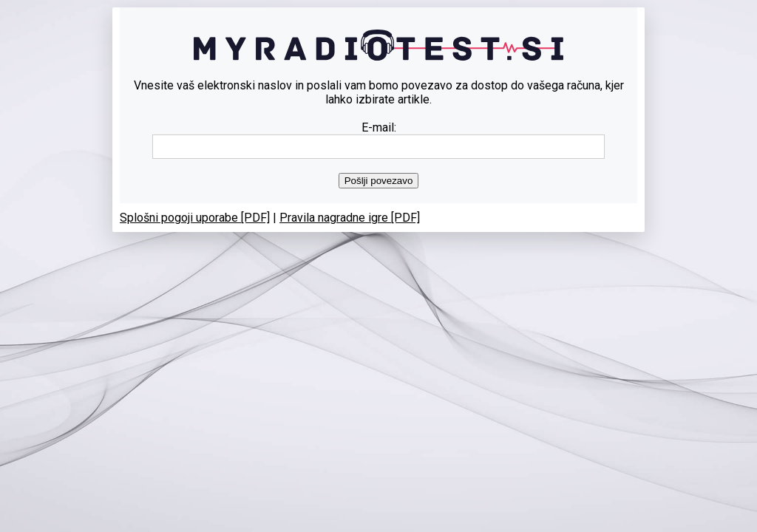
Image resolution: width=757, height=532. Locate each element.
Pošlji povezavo (379, 181)
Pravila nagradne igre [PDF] (350, 218)
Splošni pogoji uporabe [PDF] (195, 218)
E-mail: (379, 127)
